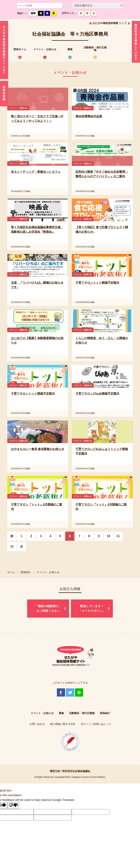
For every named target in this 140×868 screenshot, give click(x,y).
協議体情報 (4, 94)
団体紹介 (26, 572)
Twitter (70, 692)
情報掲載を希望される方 (136, 43)
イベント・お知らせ (45, 49)
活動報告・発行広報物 (95, 49)
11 (118, 536)
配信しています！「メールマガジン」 (92, 608)
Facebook (61, 692)
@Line (79, 692)
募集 (70, 49)
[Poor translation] (13, 806)
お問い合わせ (37, 724)
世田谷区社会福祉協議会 (76, 771)
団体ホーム (20, 49)
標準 (33, 13)
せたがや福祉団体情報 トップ (110, 23)
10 (108, 536)
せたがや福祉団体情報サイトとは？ (4, 50)
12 (12, 546)
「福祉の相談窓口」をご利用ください (48, 608)
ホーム (11, 572)
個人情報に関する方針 (63, 724)
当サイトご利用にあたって (96, 724)
